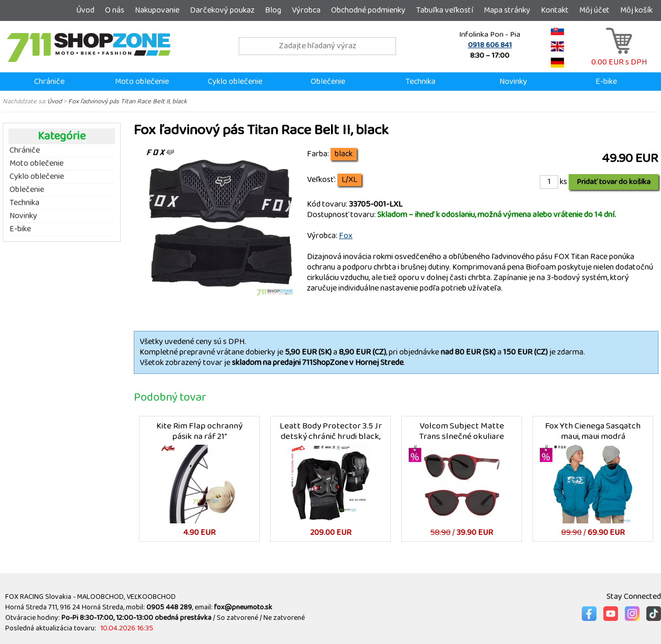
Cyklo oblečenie (235, 82)
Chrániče (49, 82)
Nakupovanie (157, 10)
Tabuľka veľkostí (445, 10)
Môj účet (594, 10)
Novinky (513, 82)
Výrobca (306, 10)
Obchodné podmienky (368, 10)
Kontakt (555, 10)
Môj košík (636, 10)
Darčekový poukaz (222, 10)
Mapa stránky (507, 10)
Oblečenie (328, 82)
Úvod (85, 10)
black (344, 154)
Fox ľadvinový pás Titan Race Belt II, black (127, 101)
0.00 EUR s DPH (619, 57)
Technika (420, 82)
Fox (346, 236)
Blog (273, 10)
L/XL (349, 180)
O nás (115, 10)
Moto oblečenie (142, 82)
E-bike (606, 82)
